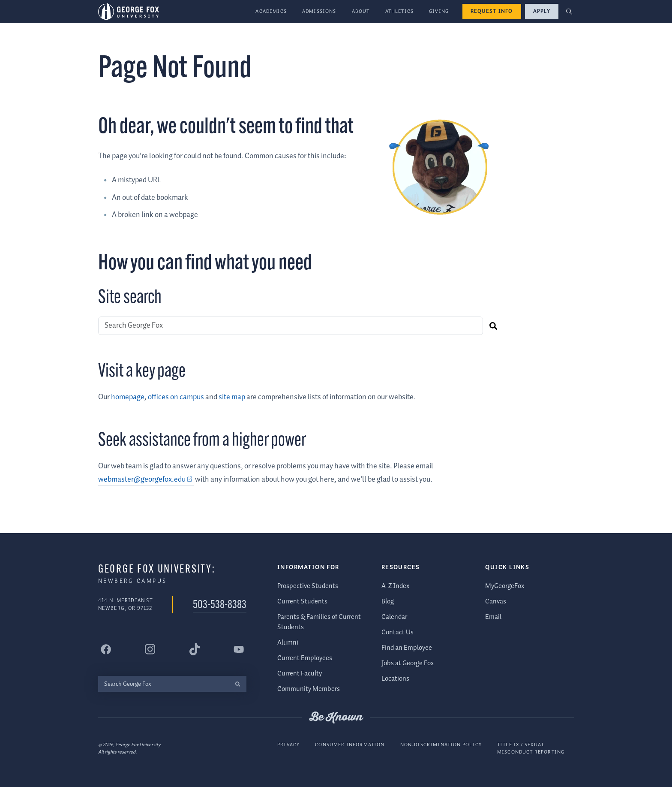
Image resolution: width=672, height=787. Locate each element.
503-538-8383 (220, 605)
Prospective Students (308, 586)
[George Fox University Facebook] (106, 649)
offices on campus (176, 397)
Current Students (302, 602)
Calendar (394, 617)
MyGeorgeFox (505, 586)
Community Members (309, 689)
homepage (128, 397)
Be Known (336, 718)
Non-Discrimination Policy (441, 745)
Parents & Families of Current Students (319, 622)
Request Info (492, 11)
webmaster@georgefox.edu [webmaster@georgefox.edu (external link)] (142, 479)
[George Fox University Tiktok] (195, 649)
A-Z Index (395, 586)
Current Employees (305, 658)
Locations (395, 679)
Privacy (288, 745)
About (361, 11)
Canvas (496, 602)
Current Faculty (300, 674)
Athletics (400, 11)
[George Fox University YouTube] (239, 649)
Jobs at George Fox (408, 663)
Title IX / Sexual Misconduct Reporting (531, 749)
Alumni (288, 643)
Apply (542, 11)
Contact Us (397, 632)
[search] (493, 326)
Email (493, 617)
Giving (439, 11)
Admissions (319, 11)
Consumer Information (350, 745)
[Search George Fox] (291, 326)
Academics (271, 11)
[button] (569, 12)
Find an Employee (407, 648)
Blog (388, 602)
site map (232, 397)
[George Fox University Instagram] (150, 649)
